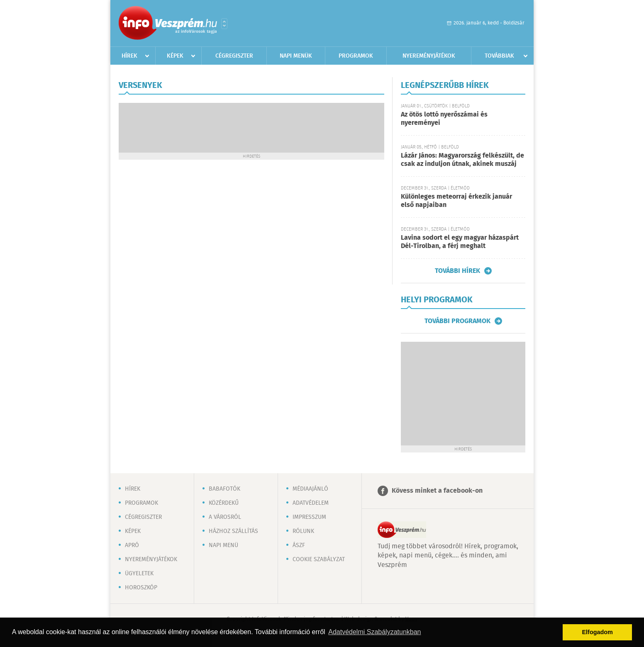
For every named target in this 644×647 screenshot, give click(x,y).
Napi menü (223, 545)
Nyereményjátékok (429, 56)
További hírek (457, 271)
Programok (356, 56)
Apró (132, 545)
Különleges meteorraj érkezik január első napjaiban (456, 201)
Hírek (129, 56)
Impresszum (309, 517)
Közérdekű (224, 503)
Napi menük (296, 56)
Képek (175, 56)
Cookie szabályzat (319, 559)
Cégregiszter (234, 56)
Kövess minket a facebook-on (437, 491)
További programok (457, 321)
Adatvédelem (311, 503)
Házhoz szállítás (233, 531)
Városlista (224, 24)
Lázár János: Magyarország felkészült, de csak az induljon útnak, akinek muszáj (462, 160)
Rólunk (303, 531)
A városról (225, 517)
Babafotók (224, 489)
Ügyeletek (139, 574)
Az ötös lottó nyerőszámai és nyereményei (444, 119)
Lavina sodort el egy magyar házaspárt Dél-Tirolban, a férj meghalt (460, 242)
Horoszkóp (141, 588)
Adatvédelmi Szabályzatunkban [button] (374, 632)
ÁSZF (299, 545)
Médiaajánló (310, 489)
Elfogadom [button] (598, 632)
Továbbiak (499, 56)
